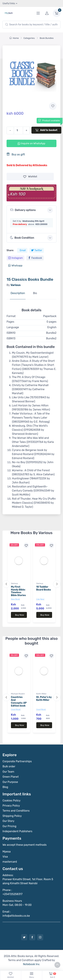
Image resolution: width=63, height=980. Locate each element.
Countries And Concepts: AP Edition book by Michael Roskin (19, 704)
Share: (10, 250)
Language (13, 327)
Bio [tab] (35, 293)
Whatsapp (15, 266)
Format (11, 316)
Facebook (35, 258)
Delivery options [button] (23, 210)
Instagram (15, 258)
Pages (10, 322)
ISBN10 (11, 333)
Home (14, 38)
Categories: (29, 38)
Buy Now (20, 615)
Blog (5, 787)
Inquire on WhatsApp (31, 143)
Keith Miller (41, 694)
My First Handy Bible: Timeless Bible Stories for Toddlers (18, 593)
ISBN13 (11, 338)
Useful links (9, 3)
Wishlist (30, 177)
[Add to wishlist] (53, 106)
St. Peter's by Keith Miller (44, 699)
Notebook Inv (31, 964)
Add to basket (46, 130)
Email (23, 250)
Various (14, 583)
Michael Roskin (18, 694)
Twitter (37, 250)
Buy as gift (16, 154)
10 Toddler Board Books (44, 588)
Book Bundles (47, 38)
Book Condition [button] (22, 238)
